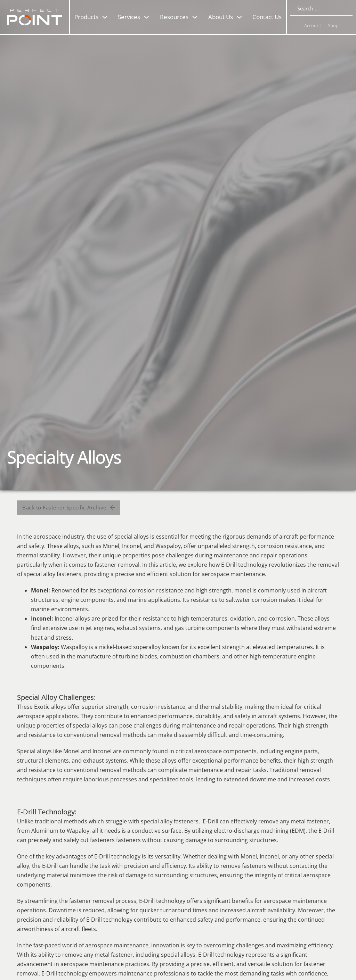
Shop (333, 25)
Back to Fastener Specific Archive (69, 507)
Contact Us (267, 17)
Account (313, 25)
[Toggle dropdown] (105, 17)
